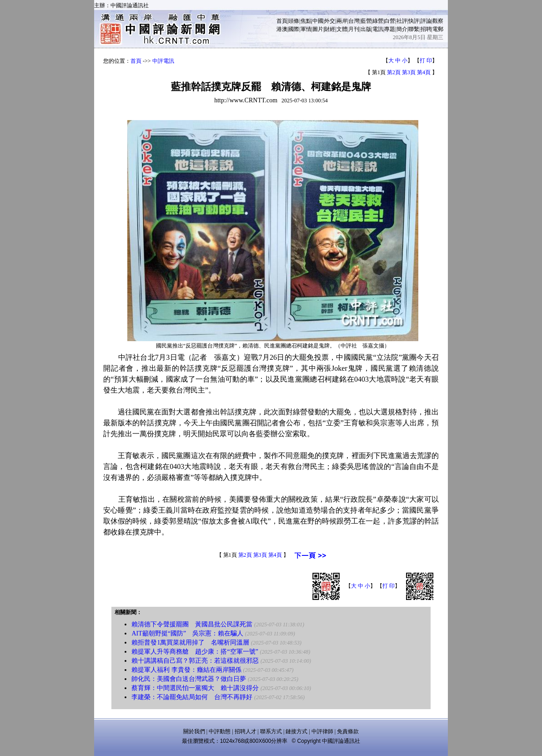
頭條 (294, 21)
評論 (426, 21)
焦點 (306, 21)
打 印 (426, 60)
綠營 (378, 21)
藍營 (366, 21)
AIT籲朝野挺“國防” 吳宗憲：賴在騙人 (187, 633)
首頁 (282, 21)
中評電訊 (163, 61)
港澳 (282, 29)
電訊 (378, 29)
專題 (390, 29)
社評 (402, 21)
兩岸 (342, 21)
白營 (390, 21)
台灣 (354, 21)
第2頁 (394, 72)
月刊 (354, 29)
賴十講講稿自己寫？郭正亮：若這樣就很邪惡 (195, 661)
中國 (318, 21)
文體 (342, 29)
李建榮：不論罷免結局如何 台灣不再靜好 (192, 697)
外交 (330, 21)
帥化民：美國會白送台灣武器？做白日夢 (189, 679)
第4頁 (424, 72)
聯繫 (414, 29)
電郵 (438, 29)
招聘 (426, 29)
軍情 (306, 29)
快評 (414, 21)
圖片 (318, 29)
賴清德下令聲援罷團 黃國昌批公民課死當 (192, 624)
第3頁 (409, 72)
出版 (366, 29)
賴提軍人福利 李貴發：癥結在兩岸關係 (186, 670)
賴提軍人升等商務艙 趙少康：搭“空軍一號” (195, 652)
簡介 (402, 29)
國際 (294, 29)
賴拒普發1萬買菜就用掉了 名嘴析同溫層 (190, 643)
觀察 (438, 21)
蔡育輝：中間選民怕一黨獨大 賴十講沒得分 (195, 688)
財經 (330, 29)
